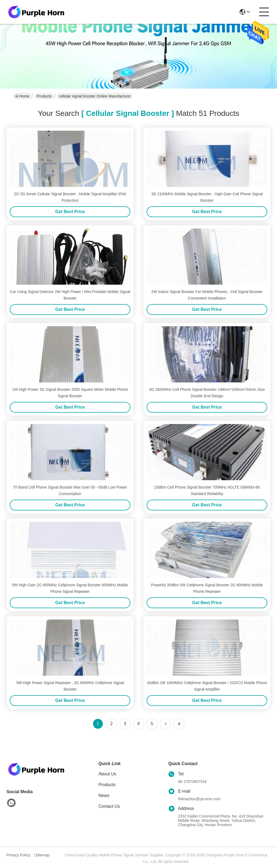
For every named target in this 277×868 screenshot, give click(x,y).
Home (22, 96)
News (104, 795)
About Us (107, 774)
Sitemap (42, 855)
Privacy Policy (18, 855)
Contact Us (109, 806)
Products (44, 96)
